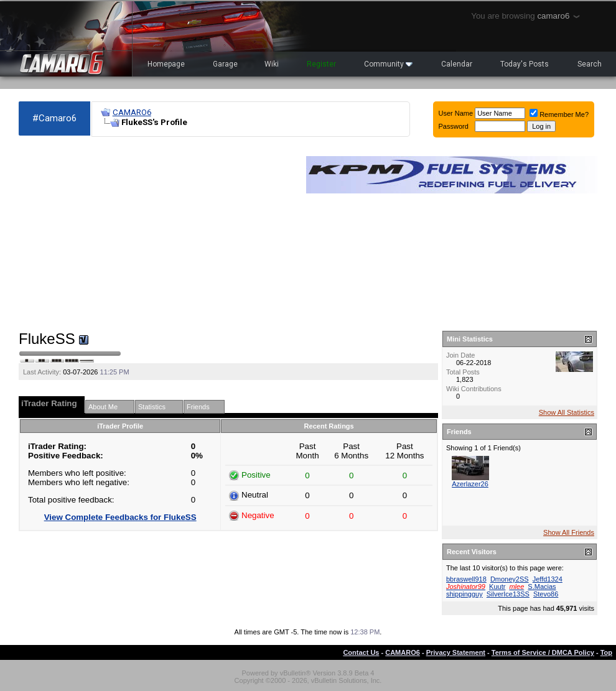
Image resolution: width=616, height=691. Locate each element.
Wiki (272, 64)
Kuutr (497, 587)
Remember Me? (559, 114)
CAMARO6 (132, 112)
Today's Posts (525, 64)
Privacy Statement (456, 652)
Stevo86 (546, 594)
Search (590, 64)
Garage (225, 64)
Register (321, 64)
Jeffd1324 (548, 579)
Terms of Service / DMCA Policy (543, 652)
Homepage (166, 64)
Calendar (457, 64)
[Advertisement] (156, 234)
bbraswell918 (466, 579)
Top (606, 652)
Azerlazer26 (470, 484)
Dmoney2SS (510, 579)
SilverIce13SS (508, 594)
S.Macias (542, 587)
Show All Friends (569, 532)
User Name (456, 113)
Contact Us (361, 652)
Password (454, 126)
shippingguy (464, 594)
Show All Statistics (567, 412)
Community (388, 64)
